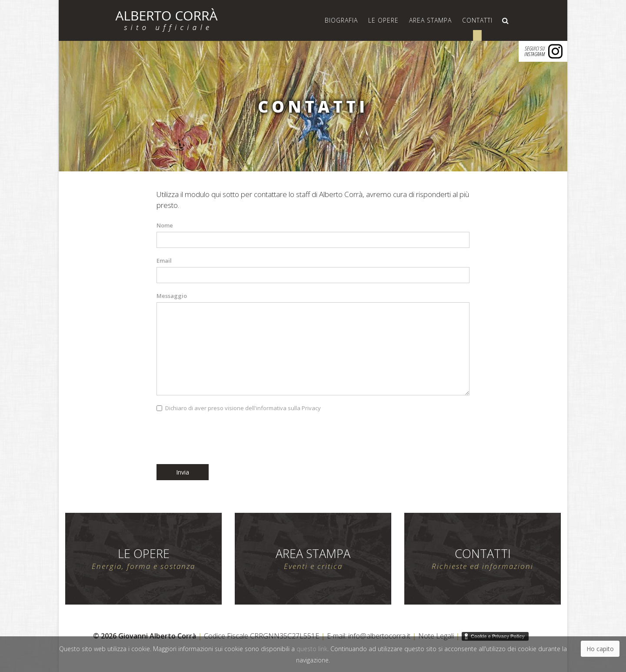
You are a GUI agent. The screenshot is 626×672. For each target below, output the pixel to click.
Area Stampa (430, 20)
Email (164, 261)
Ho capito (600, 649)
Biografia (341, 20)
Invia (183, 472)
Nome (165, 225)
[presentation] (223, 438)
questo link (312, 649)
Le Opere (383, 20)
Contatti (477, 20)
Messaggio (172, 296)
